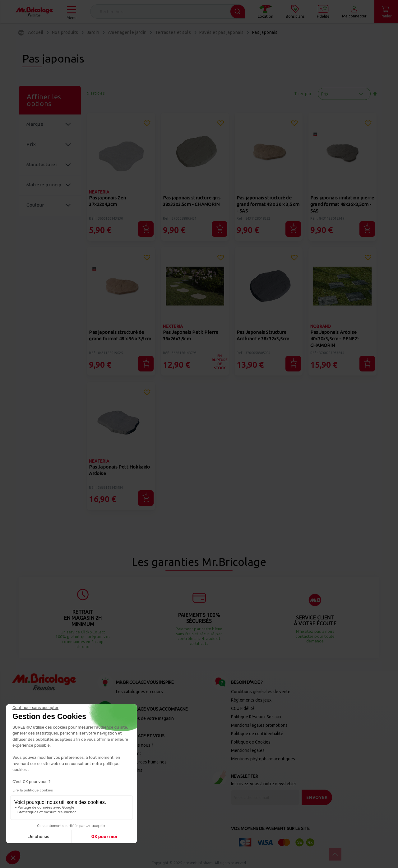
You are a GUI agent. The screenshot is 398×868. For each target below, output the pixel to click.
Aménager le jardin (127, 32)
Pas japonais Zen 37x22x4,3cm (107, 201)
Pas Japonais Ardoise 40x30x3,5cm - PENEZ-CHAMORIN (335, 339)
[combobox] (168, 12)
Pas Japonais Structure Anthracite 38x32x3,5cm (263, 335)
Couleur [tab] (35, 205)
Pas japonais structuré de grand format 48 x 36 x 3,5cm (120, 335)
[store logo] (34, 12)
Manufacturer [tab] (42, 164)
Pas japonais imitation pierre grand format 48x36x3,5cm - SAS (342, 204)
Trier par (303, 94)
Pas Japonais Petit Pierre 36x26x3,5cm (191, 335)
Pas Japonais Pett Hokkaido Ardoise (119, 470)
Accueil (36, 32)
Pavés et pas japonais (222, 32)
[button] (147, 124)
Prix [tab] (31, 144)
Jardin (93, 32)
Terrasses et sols (173, 32)
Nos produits (65, 32)
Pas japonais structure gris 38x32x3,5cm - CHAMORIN (192, 201)
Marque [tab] (35, 124)
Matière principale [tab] (44, 189)
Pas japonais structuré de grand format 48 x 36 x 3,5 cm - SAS (268, 204)
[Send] (317, 797)
